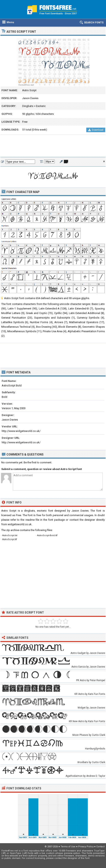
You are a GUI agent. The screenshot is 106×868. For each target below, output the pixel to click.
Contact (100, 847)
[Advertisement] (53, 146)
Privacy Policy (86, 847)
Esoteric (41, 106)
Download (96, 130)
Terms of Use (68, 847)
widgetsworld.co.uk (20, 524)
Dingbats (28, 106)
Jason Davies (30, 98)
